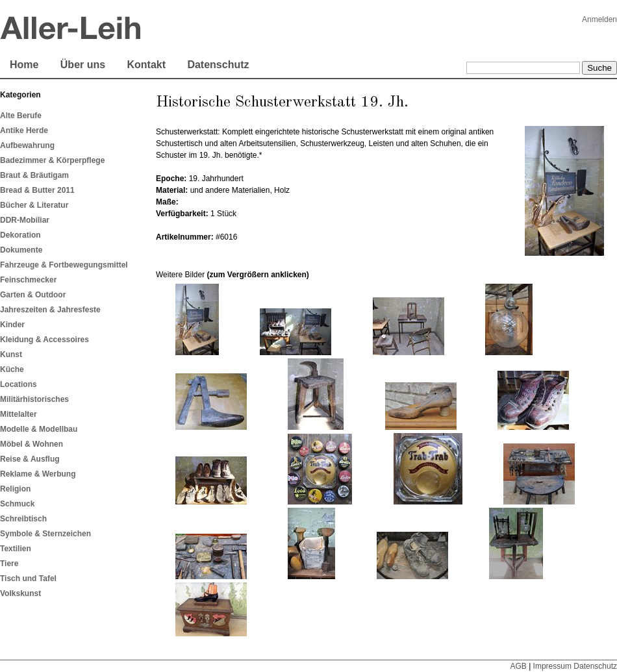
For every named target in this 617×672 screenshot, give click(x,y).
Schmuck (17, 504)
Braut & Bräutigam (34, 175)
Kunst (11, 355)
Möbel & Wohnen (31, 444)
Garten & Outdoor (33, 295)
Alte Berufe (21, 116)
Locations (19, 384)
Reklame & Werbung (38, 474)
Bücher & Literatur (34, 205)
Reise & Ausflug (30, 459)
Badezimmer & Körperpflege (52, 160)
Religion (15, 489)
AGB (518, 666)
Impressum (552, 666)
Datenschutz (218, 65)
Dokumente (21, 250)
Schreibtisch (23, 519)
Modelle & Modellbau (39, 429)
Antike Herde (24, 131)
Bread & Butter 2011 (37, 190)
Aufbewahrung (27, 145)
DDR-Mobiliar (25, 220)
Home (24, 65)
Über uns (83, 65)
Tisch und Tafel (28, 579)
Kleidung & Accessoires (44, 340)
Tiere (9, 564)
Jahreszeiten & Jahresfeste (50, 310)
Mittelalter (19, 414)
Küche (12, 369)
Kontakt (146, 65)
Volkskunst (20, 593)
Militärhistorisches (34, 399)
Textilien (16, 549)
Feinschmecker (28, 280)
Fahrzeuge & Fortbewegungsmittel (64, 265)
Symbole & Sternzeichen (45, 534)
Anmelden (599, 19)
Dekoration (20, 235)
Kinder (12, 325)
